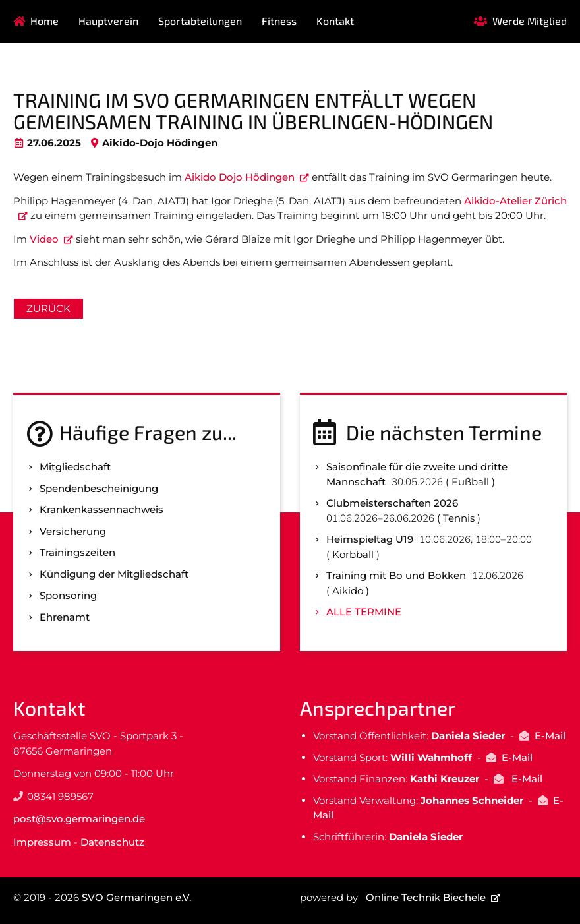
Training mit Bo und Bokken (396, 575)
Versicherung (73, 531)
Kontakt (335, 21)
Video (44, 239)
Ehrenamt (65, 617)
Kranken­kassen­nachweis (101, 509)
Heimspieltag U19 (370, 539)
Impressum (42, 842)
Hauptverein (108, 21)
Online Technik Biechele (426, 897)
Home (44, 21)
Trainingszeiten (77, 552)
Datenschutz (112, 842)
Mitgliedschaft (75, 467)
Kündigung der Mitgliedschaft (114, 574)
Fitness (279, 21)
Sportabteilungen (200, 21)
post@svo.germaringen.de (79, 819)
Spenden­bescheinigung (99, 488)
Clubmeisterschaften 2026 (392, 503)
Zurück (48, 308)
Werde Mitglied (530, 21)
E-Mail (550, 736)
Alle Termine (364, 612)
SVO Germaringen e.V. (136, 897)
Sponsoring (68, 595)
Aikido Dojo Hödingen (240, 177)
